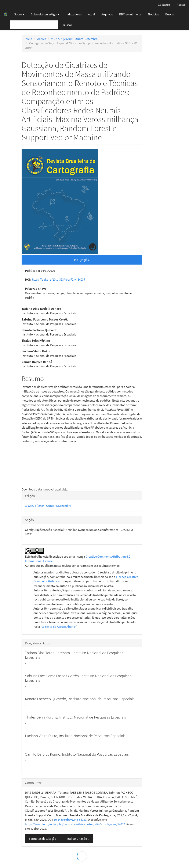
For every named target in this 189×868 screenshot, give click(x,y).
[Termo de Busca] (34, 25)
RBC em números (130, 14)
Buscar (170, 14)
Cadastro (164, 5)
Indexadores (74, 14)
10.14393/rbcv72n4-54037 (70, 820)
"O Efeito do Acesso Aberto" (59, 627)
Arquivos (107, 14)
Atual (92, 14)
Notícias (153, 14)
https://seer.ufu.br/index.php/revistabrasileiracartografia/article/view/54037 (75, 824)
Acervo (42, 39)
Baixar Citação (78, 839)
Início (28, 39)
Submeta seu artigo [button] (45, 14)
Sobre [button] (19, 14)
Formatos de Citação (44, 839)
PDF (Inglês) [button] (82, 260)
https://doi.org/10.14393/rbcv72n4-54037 (59, 279)
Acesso (181, 5)
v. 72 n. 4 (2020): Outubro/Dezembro (74, 39)
